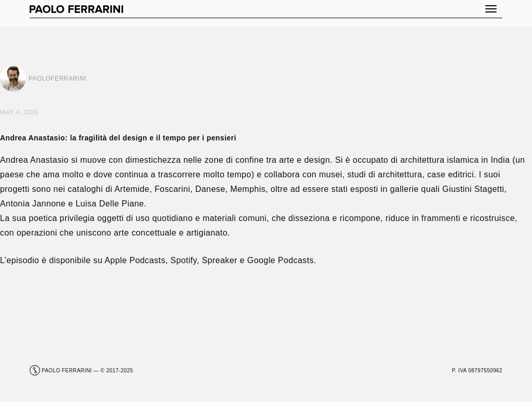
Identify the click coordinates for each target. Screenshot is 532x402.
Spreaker (219, 260)
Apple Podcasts (135, 260)
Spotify (184, 260)
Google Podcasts (281, 260)
